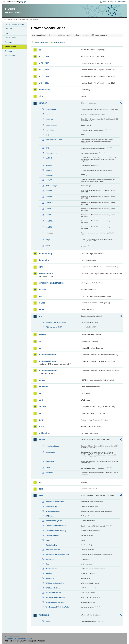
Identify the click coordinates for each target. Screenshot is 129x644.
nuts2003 (49, 191)
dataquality (44, 260)
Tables (7, 33)
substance (49, 473)
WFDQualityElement (53, 593)
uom (41, 489)
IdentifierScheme (52, 535)
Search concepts (60, 43)
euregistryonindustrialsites (51, 283)
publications (44, 433)
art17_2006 (44, 70)
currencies (50, 130)
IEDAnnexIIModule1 (48, 355)
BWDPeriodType (52, 507)
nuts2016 (49, 215)
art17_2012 (44, 76)
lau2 (41, 400)
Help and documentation (14, 24)
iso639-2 (49, 158)
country (48, 621)
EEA (15, 2)
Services (8, 51)
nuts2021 (49, 221)
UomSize (49, 574)
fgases (42, 303)
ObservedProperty (53, 550)
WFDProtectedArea (53, 588)
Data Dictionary (23, 20)
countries (49, 119)
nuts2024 (49, 227)
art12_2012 (44, 56)
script (48, 240)
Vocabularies (10, 47)
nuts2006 (49, 197)
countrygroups (51, 125)
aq (40, 50)
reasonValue (50, 452)
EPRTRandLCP (46, 274)
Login (104, 2)
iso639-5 (49, 170)
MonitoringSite (51, 545)
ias (40, 341)
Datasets (8, 29)
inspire (42, 380)
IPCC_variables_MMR (54, 327)
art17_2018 (44, 83)
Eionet (15, 20)
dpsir (47, 135)
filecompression (52, 153)
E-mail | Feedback (12, 637)
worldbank (44, 615)
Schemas (8, 42)
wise (41, 495)
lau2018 (42, 407)
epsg (47, 148)
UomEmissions (51, 569)
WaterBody (50, 578)
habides (42, 335)
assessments (51, 109)
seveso (42, 440)
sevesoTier (50, 462)
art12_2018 (44, 63)
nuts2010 (49, 203)
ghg (40, 316)
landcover (43, 387)
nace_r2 (49, 180)
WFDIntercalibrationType (55, 583)
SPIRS (48, 468)
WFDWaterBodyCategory (55, 597)
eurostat (43, 290)
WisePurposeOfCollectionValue (57, 607)
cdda (41, 96)
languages (49, 175)
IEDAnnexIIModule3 (48, 361)
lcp (40, 413)
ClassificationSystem (54, 521)
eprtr (41, 267)
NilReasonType (51, 186)
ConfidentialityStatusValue (56, 526)
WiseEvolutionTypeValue (55, 602)
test (40, 482)
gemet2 (42, 309)
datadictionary (45, 254)
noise (41, 426)
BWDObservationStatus (55, 502)
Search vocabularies (41, 43)
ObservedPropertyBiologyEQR (57, 554)
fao (40, 296)
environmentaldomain (54, 140)
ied (40, 348)
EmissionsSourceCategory (56, 531)
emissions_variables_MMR (56, 322)
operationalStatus (52, 446)
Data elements (11, 38)
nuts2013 (49, 209)
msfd (41, 420)
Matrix (48, 540)
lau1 (41, 393)
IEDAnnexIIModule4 (48, 371)
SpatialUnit (50, 559)
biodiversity (44, 90)
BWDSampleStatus (53, 511)
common (43, 103)
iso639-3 (49, 165)
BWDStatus (50, 516)
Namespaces (10, 56)
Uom (47, 564)
